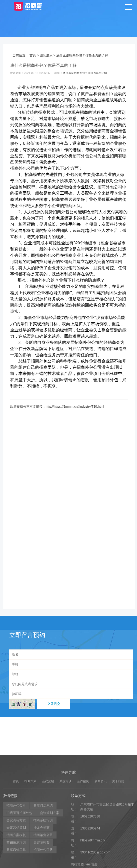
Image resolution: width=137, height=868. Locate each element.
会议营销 (48, 821)
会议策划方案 (50, 853)
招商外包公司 (89, 156)
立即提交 (54, 704)
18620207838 (90, 856)
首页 (37, 55)
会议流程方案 (16, 860)
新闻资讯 (101, 821)
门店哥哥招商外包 (19, 853)
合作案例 (83, 821)
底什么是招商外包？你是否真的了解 (89, 73)
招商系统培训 (43, 860)
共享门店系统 (43, 846)
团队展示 (51, 55)
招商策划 (30, 821)
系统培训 (66, 821)
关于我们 (118, 821)
